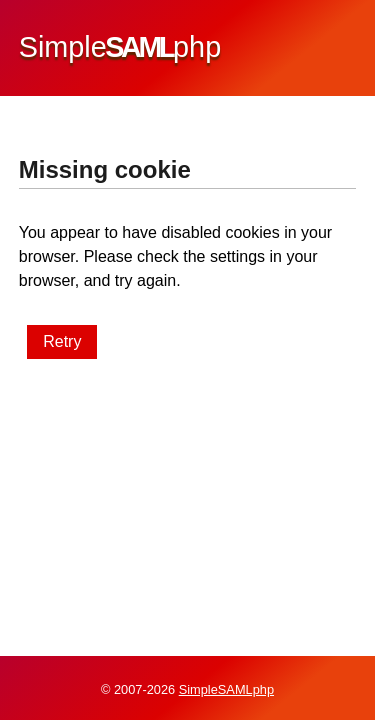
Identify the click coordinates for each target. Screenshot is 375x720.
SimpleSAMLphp (226, 689)
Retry (62, 341)
